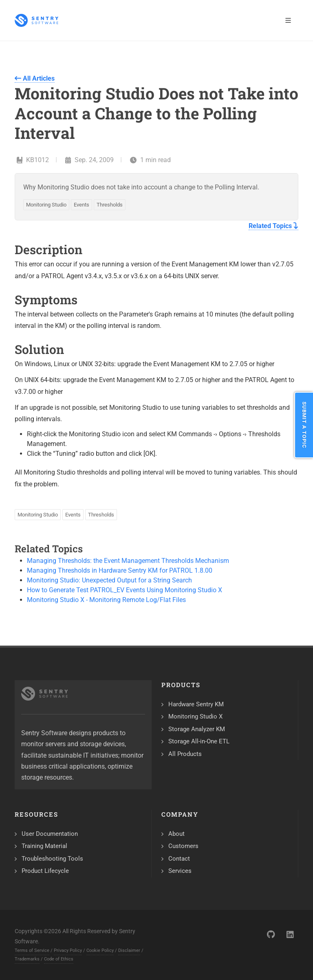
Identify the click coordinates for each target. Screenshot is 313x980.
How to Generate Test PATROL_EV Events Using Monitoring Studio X (125, 590)
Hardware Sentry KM (196, 704)
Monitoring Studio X (195, 716)
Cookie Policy (100, 950)
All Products (185, 754)
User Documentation (50, 834)
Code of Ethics (59, 959)
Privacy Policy (68, 950)
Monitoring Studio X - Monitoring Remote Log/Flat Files (106, 600)
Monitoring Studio (46, 205)
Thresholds (110, 205)
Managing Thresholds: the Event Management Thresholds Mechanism (128, 561)
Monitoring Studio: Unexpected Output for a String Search (109, 580)
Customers (183, 846)
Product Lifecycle (45, 871)
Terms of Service (32, 950)
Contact (179, 859)
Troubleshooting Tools (52, 859)
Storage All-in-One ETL (199, 741)
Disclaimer (129, 950)
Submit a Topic (304, 425)
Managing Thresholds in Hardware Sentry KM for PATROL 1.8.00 (120, 570)
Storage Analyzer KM (197, 729)
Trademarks (27, 959)
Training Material (44, 846)
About (176, 834)
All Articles (35, 78)
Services (180, 871)
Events (82, 205)
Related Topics (273, 226)
